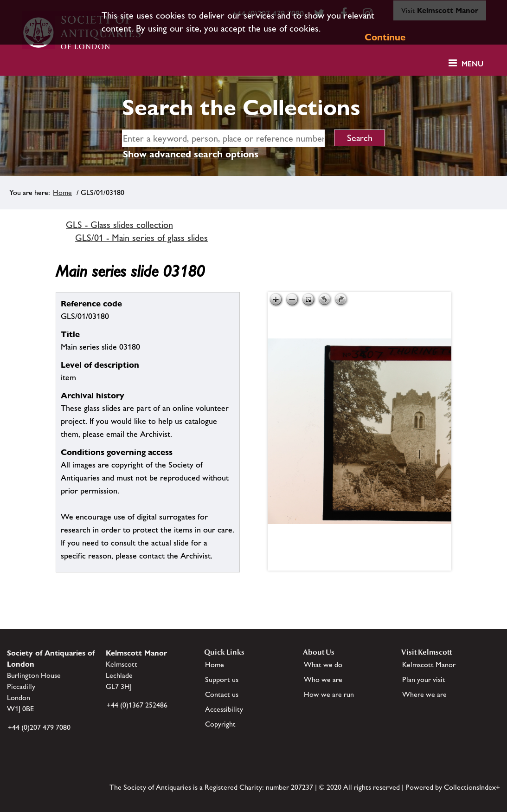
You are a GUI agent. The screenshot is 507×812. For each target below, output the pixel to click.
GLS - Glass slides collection (119, 225)
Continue (385, 37)
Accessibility (224, 709)
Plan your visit (424, 679)
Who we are (323, 679)
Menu (472, 64)
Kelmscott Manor (429, 665)
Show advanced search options (191, 154)
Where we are (424, 694)
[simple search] (223, 138)
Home (62, 192)
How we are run (329, 694)
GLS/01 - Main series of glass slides (141, 238)
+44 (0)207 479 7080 (39, 727)
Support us (222, 679)
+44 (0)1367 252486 (137, 705)
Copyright (220, 724)
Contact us (222, 694)
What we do (323, 665)
